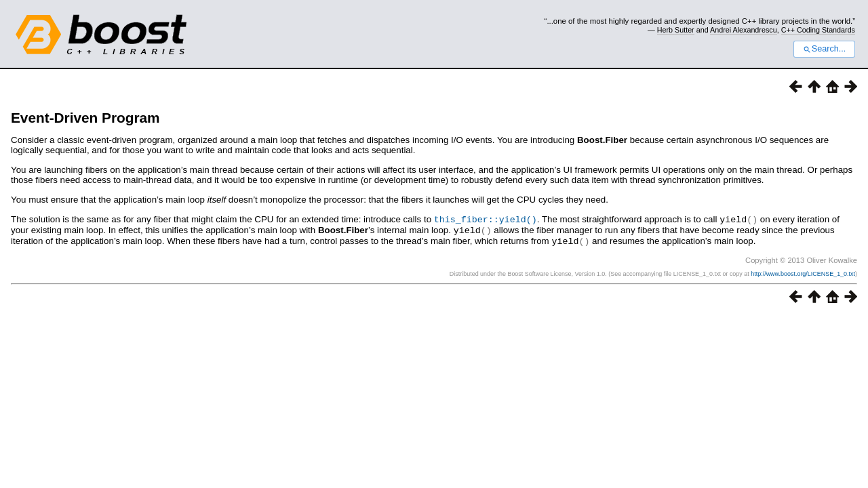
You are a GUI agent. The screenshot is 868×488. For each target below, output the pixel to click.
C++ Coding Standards (818, 30)
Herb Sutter (676, 30)
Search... (824, 49)
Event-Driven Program (85, 118)
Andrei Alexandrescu (744, 30)
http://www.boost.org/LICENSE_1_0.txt (803, 272)
